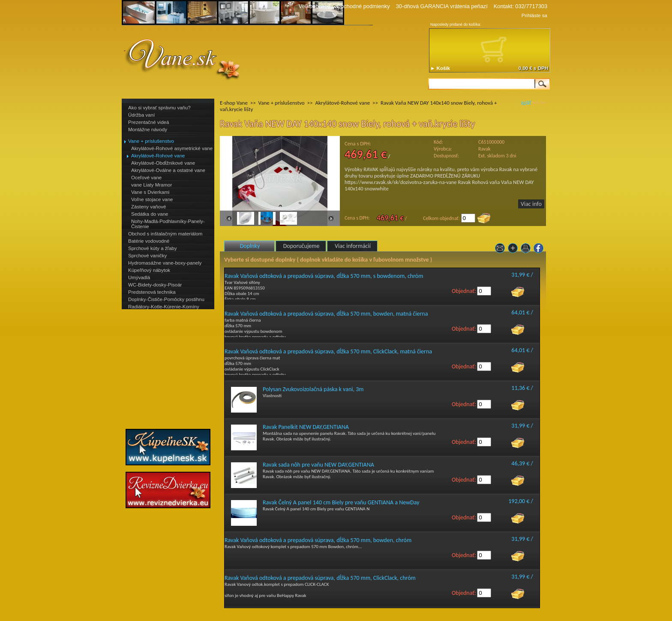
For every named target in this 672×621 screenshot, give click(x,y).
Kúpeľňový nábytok (149, 270)
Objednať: (464, 291)
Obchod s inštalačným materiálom (165, 234)
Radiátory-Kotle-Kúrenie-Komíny (164, 307)
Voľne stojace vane (152, 199)
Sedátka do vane (150, 214)
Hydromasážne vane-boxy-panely (165, 263)
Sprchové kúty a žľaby (152, 248)
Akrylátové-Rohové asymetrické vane (172, 148)
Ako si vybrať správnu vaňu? (159, 108)
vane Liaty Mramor (151, 185)
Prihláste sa (534, 15)
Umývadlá (139, 277)
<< (536, 103)
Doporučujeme (301, 246)
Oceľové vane (146, 178)
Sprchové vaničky (147, 256)
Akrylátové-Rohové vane (158, 156)
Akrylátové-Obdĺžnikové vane (163, 163)
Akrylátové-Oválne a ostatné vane (168, 170)
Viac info (531, 204)
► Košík (440, 68)
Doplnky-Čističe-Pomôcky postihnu (166, 299)
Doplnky (250, 246)
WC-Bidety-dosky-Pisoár (155, 285)
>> (543, 103)
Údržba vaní (141, 115)
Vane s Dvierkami (150, 192)
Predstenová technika (152, 292)
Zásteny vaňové (148, 207)
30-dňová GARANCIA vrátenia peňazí (442, 6)
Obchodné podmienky (363, 6)
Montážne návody (148, 130)
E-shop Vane (234, 103)
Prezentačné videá (148, 122)
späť (526, 103)
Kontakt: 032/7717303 (520, 6)
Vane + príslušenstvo (151, 141)
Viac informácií (353, 246)
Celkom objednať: (441, 218)
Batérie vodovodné (149, 241)
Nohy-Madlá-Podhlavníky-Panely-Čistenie (168, 224)
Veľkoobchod (315, 6)
